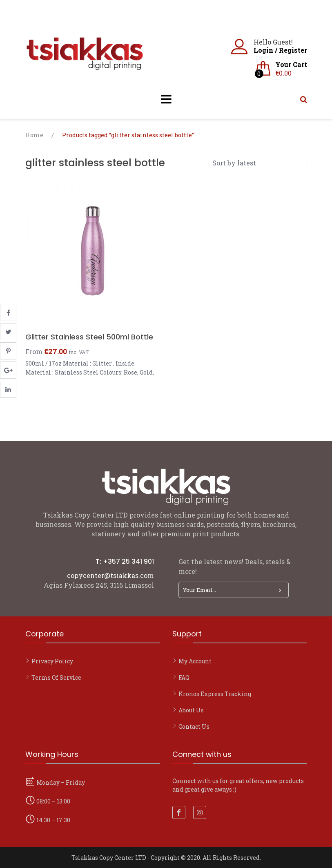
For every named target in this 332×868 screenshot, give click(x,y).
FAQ (184, 677)
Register (293, 50)
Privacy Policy (52, 661)
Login (263, 50)
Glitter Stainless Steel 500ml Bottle (89, 337)
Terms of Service (56, 677)
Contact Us (194, 726)
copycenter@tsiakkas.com (110, 575)
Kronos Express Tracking (215, 694)
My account (195, 661)
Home (34, 135)
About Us (191, 710)
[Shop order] (257, 163)
